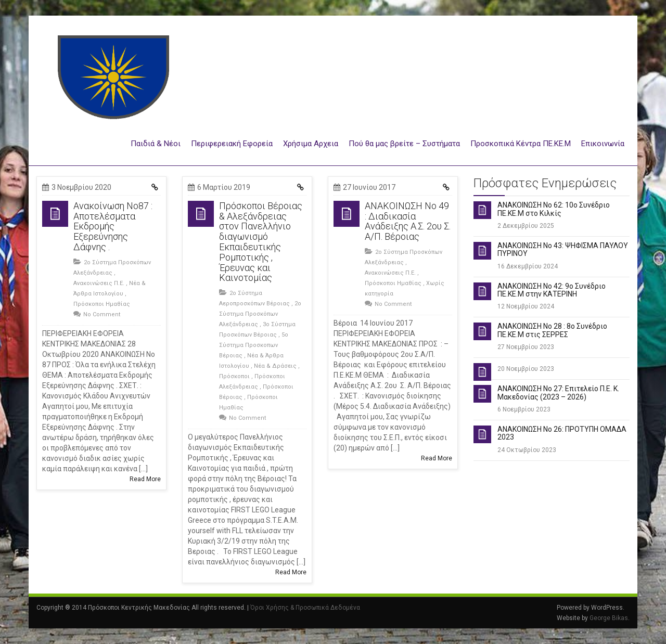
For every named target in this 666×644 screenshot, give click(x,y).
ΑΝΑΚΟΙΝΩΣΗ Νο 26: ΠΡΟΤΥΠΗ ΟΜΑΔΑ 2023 (562, 433)
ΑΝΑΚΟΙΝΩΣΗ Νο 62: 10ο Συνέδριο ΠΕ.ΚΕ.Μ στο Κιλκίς (554, 209)
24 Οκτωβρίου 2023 (527, 450)
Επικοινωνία (603, 144)
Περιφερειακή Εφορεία (232, 144)
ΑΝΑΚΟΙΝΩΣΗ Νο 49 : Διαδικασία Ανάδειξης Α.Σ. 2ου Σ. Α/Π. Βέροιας (408, 221)
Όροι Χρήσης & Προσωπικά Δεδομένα (305, 608)
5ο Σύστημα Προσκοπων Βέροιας (254, 345)
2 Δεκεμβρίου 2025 (526, 226)
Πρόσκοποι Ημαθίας (102, 304)
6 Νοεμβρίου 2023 (524, 409)
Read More (145, 479)
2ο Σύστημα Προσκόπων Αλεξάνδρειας (260, 314)
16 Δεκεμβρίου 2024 (528, 266)
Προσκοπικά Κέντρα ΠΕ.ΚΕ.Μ (521, 144)
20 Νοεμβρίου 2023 (526, 369)
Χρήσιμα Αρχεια (311, 144)
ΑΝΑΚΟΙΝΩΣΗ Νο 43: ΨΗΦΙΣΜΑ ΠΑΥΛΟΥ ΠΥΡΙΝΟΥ (563, 249)
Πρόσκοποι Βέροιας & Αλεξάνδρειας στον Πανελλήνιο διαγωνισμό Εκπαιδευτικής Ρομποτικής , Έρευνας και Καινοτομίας (261, 242)
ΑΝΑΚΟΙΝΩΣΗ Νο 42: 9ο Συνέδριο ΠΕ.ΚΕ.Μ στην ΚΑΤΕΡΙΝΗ (552, 290)
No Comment (102, 314)
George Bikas (609, 618)
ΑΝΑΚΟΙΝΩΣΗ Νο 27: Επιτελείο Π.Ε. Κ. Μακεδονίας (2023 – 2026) (558, 392)
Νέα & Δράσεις (275, 366)
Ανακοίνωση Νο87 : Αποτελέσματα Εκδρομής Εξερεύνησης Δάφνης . (113, 226)
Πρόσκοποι (234, 376)
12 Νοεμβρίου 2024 (526, 306)
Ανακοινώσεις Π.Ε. (99, 283)
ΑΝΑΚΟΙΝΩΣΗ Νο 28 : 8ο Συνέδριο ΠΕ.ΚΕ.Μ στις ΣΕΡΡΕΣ (552, 330)
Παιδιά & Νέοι (156, 144)
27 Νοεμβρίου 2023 (526, 347)
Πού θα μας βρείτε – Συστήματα (404, 144)
